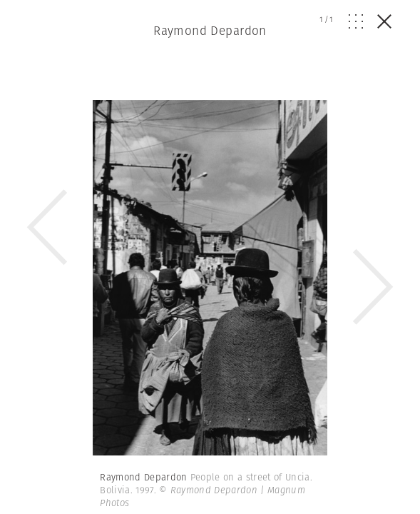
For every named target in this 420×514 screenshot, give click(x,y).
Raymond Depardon (210, 31)
